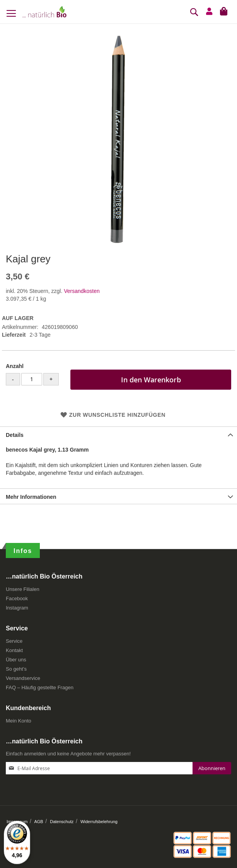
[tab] (119, 434)
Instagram (17, 608)
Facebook (17, 598)
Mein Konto (19, 721)
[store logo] (44, 12)
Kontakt (14, 650)
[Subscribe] (212, 768)
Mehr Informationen (31, 497)
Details (15, 435)
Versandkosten (82, 291)
